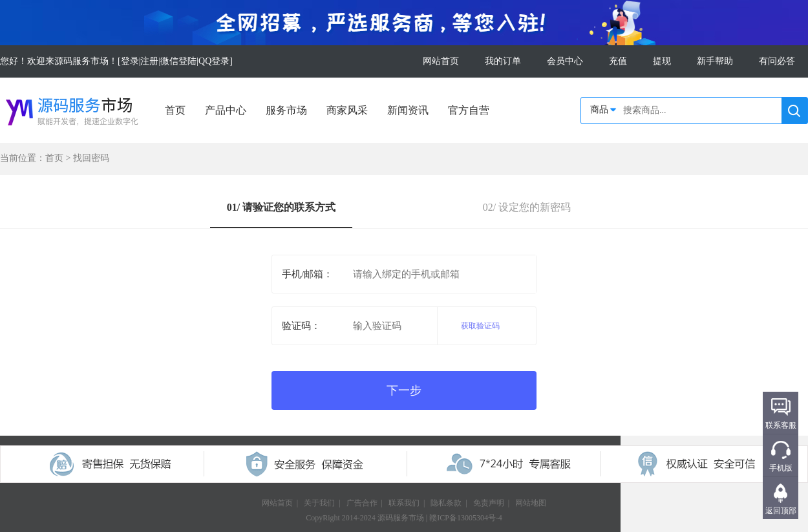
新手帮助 (715, 61)
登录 (130, 61)
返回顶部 (781, 511)
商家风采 (347, 110)
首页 (175, 110)
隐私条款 (446, 503)
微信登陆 (178, 61)
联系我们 (404, 503)
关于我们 (319, 503)
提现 (662, 61)
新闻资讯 (408, 110)
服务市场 (286, 110)
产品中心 (226, 110)
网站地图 (531, 503)
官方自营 (469, 110)
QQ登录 (214, 61)
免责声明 (489, 503)
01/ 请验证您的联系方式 (281, 207)
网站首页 (441, 61)
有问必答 (777, 61)
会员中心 (565, 61)
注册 (149, 61)
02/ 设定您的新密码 (527, 207)
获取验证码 (480, 326)
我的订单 (503, 61)
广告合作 (362, 503)
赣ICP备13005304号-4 (466, 518)
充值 (618, 61)
